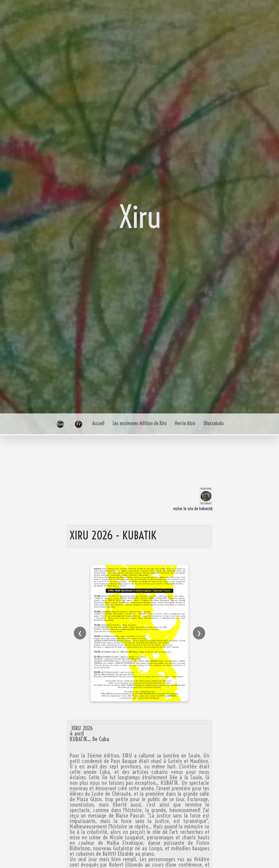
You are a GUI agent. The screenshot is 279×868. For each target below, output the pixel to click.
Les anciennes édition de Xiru (139, 423)
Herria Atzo (185, 423)
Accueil (98, 423)
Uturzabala (213, 423)
